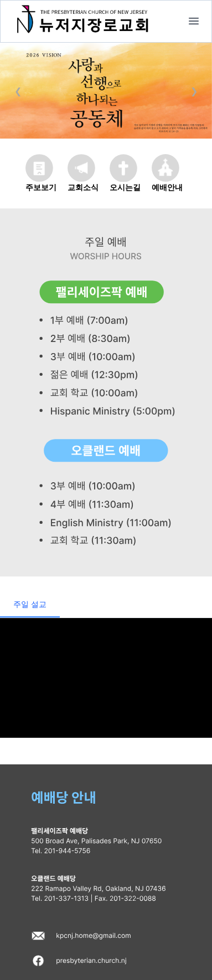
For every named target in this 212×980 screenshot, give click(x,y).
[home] (194, 21)
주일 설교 (30, 604)
